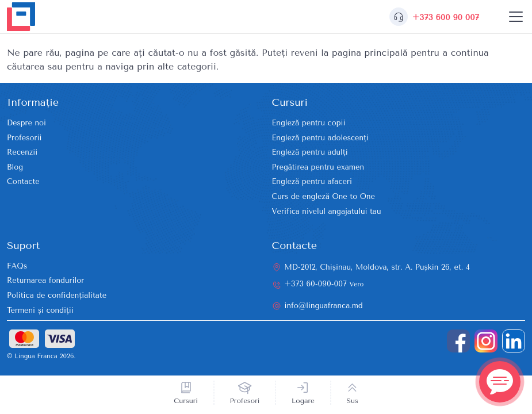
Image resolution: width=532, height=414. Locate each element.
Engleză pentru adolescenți (320, 138)
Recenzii (22, 152)
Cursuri (186, 401)
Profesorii (24, 138)
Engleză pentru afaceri (312, 181)
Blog (15, 167)
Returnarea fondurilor (45, 280)
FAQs (17, 266)
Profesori (245, 401)
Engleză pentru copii (309, 123)
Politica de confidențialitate (57, 295)
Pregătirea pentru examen (318, 167)
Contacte (23, 181)
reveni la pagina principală (349, 53)
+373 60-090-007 (324, 284)
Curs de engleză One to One (324, 196)
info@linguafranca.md (324, 306)
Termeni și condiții (40, 310)
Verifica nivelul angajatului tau (327, 211)
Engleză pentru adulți (310, 152)
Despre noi (26, 123)
